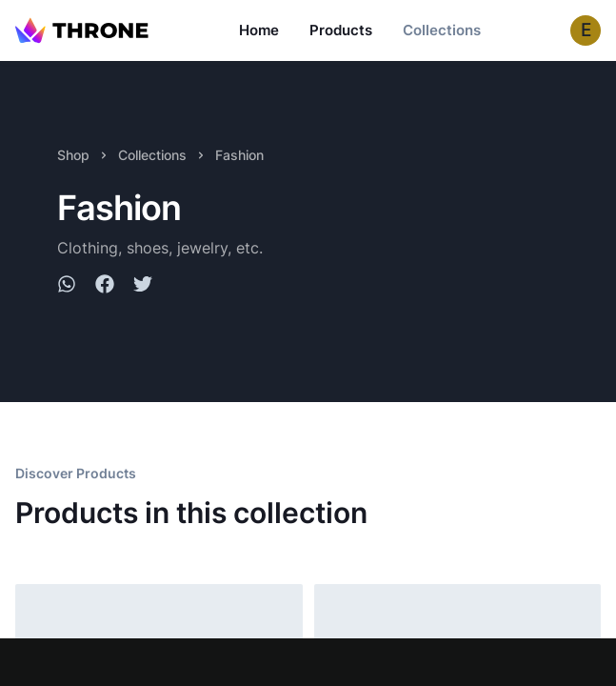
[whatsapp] (67, 287)
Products (341, 30)
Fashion (239, 155)
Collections (442, 30)
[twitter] (143, 287)
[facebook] (105, 287)
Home (259, 30)
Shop (73, 155)
